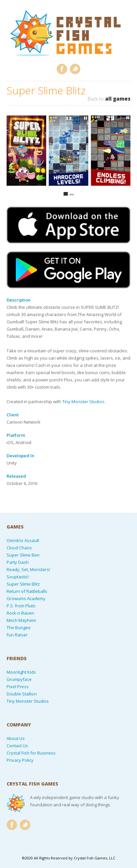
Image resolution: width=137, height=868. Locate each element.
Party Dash (18, 562)
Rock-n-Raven (20, 613)
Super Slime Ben (23, 555)
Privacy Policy (20, 760)
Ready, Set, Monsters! (28, 569)
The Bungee (19, 627)
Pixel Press (18, 687)
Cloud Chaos (19, 548)
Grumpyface (19, 679)
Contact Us (17, 746)
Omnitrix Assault (23, 540)
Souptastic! (18, 577)
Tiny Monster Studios (83, 402)
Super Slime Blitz (23, 584)
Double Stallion (22, 694)
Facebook (62, 69)
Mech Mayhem (21, 620)
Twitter (75, 69)
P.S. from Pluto (21, 606)
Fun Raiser (17, 635)
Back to (109, 99)
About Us (16, 738)
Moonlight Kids (21, 672)
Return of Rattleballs (27, 591)
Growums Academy (26, 598)
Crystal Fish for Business (31, 753)
